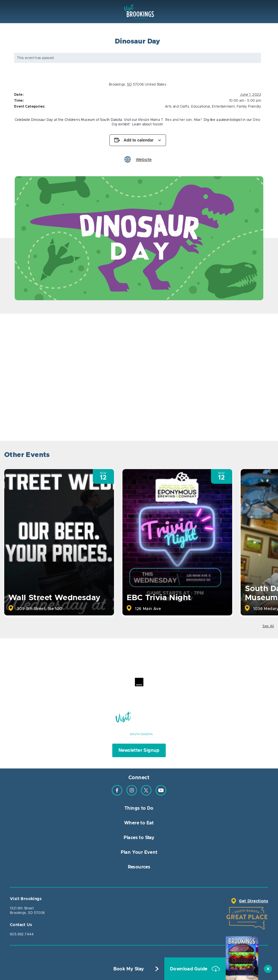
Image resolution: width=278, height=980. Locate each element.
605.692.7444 (22, 934)
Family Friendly (249, 106)
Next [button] (269, 456)
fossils (158, 124)
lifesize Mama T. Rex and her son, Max (170, 120)
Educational (201, 106)
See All (268, 626)
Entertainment (223, 106)
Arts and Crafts (177, 106)
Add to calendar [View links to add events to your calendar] (139, 140)
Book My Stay (129, 969)
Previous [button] (253, 456)
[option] (139, 238)
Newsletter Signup (139, 750)
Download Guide (189, 969)
